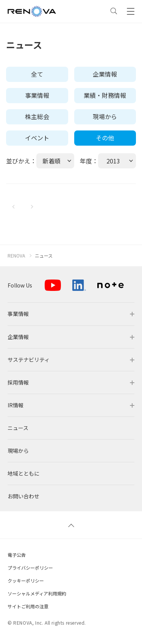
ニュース (44, 256)
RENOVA (16, 256)
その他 (105, 138)
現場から (105, 116)
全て (37, 74)
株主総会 (37, 116)
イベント (37, 138)
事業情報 (37, 95)
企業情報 (105, 74)
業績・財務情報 (105, 95)
